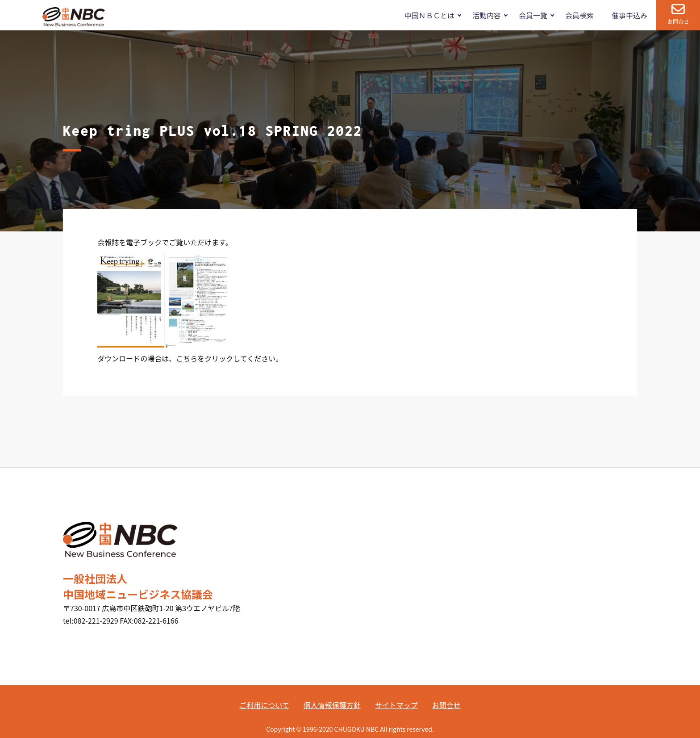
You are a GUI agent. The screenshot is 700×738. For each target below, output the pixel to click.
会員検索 (579, 15)
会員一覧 (533, 15)
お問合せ (678, 21)
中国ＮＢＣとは (429, 15)
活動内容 (487, 15)
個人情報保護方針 (332, 705)
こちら (187, 358)
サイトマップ (396, 705)
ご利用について (264, 705)
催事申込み (629, 15)
